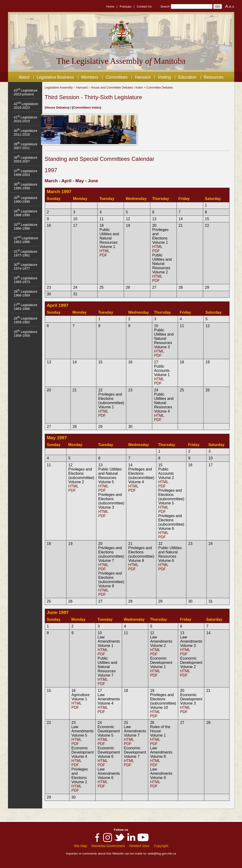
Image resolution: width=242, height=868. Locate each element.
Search (165, 6)
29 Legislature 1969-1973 (25, 280)
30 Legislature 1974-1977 (25, 267)
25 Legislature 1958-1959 (25, 334)
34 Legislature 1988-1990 (25, 213)
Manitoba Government (108, 846)
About (24, 77)
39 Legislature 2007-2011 (25, 146)
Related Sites (139, 846)
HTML (105, 251)
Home (110, 6)
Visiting (164, 77)
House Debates (57, 107)
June (93, 181)
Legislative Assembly (59, 87)
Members (90, 77)
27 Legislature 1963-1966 (25, 307)
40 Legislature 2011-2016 (25, 133)
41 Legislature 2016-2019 (25, 119)
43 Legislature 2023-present (26, 92)
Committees (117, 77)
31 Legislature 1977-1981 (25, 253)
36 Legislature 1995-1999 (25, 186)
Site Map (80, 846)
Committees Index (86, 107)
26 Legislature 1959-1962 (25, 320)
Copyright (161, 846)
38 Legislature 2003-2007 (25, 159)
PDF (103, 255)
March (51, 181)
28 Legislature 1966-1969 (25, 293)
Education (187, 77)
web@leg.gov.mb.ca (162, 854)
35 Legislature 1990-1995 (25, 200)
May (80, 181)
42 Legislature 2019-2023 (26, 106)
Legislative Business (55, 77)
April (67, 181)
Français (125, 6)
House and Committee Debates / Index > (119, 87)
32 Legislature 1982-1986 (26, 240)
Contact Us (144, 6)
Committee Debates (160, 87)
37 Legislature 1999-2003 (25, 173)
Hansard (143, 77)
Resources (214, 77)
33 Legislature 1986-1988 (26, 227)
